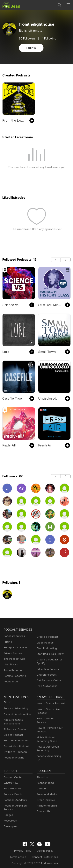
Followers (27, 38)
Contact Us (43, 810)
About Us (42, 776)
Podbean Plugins (13, 758)
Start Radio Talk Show (49, 654)
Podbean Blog (45, 781)
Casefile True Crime (14, 398)
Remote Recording (14, 681)
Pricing (8, 647)
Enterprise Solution (15, 653)
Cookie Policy (34, 849)
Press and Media (46, 793)
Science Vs (10, 305)
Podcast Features (14, 641)
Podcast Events (13, 793)
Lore (5, 352)
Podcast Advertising (15, 709)
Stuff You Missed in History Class (50, 305)
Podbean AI (10, 687)
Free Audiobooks (46, 686)
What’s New (11, 781)
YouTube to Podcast (15, 741)
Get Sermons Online (48, 680)
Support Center (12, 776)
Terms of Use (55, 849)
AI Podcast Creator (15, 730)
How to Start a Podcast (50, 704)
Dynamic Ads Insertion (16, 715)
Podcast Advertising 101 (50, 757)
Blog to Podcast (13, 735)
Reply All (8, 445)
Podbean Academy (15, 798)
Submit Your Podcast (16, 747)
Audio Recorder (13, 675)
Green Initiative (45, 798)
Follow (31, 48)
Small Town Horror (50, 352)
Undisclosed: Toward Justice (50, 398)
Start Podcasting (46, 648)
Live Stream (11, 669)
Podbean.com (48, 861)
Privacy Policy (13, 849)
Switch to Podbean (14, 753)
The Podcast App (13, 664)
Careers (41, 787)
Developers (10, 825)
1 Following (48, 38)
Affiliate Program (46, 804)
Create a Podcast (47, 637)
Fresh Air (44, 445)
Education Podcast (47, 669)
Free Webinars (12, 787)
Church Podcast (46, 675)
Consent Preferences (34, 855)
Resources (10, 819)
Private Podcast (13, 658)
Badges (8, 813)
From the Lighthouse (14, 120)
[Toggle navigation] (68, 5)
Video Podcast (45, 643)
